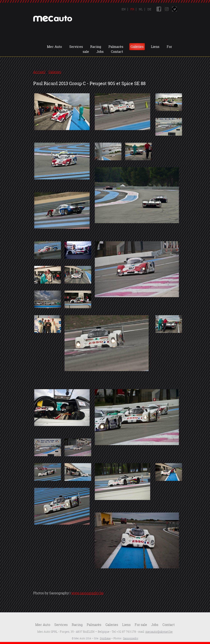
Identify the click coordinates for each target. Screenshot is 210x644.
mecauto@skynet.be (159, 632)
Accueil (39, 72)
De (149, 9)
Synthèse (105, 638)
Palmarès (116, 47)
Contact (117, 52)
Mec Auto (54, 47)
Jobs (100, 52)
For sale (141, 625)
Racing (96, 47)
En (124, 9)
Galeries (137, 47)
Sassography (131, 638)
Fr (132, 9)
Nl (140, 9)
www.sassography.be (87, 593)
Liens (155, 47)
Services (76, 47)
